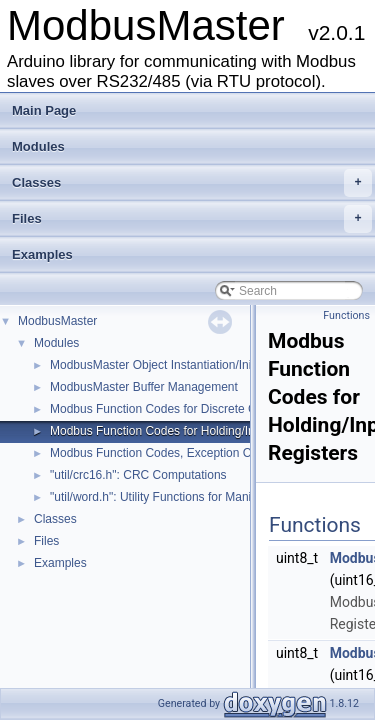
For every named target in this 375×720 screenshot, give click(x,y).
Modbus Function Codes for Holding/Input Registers (187, 431)
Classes (192, 183)
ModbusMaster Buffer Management (144, 387)
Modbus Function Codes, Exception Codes (163, 453)
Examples (42, 254)
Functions (346, 315)
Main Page (44, 110)
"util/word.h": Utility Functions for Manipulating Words (190, 497)
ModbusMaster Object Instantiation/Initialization (175, 365)
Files (192, 219)
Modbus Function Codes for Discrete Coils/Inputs (180, 409)
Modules (38, 146)
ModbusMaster (57, 321)
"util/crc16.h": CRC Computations (138, 475)
